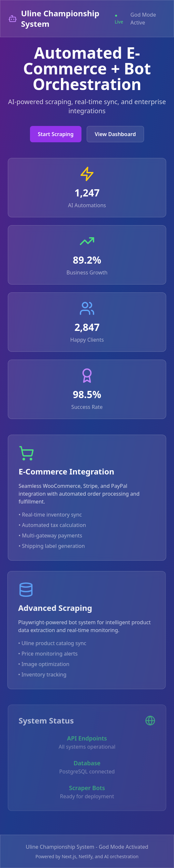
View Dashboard (115, 134)
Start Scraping (56, 134)
